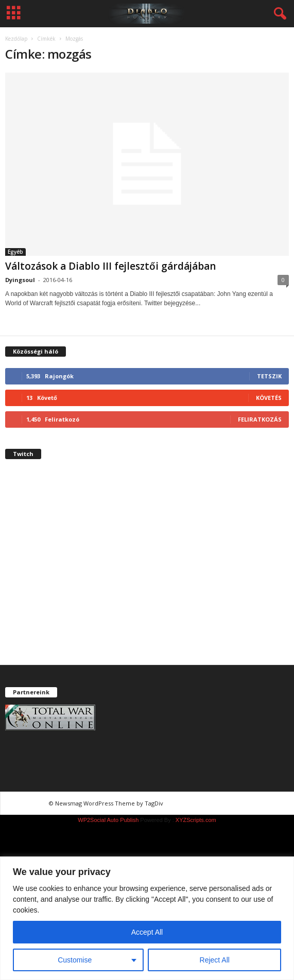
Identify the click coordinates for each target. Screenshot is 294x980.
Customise (75, 960)
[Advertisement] (147, 571)
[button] (278, 14)
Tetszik (269, 376)
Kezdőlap (16, 39)
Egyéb (15, 252)
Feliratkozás (260, 419)
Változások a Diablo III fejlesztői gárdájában (110, 266)
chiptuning (185, 803)
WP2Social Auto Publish (108, 820)
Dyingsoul (20, 280)
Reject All (215, 960)
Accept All (147, 932)
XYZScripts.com (196, 820)
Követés (269, 398)
